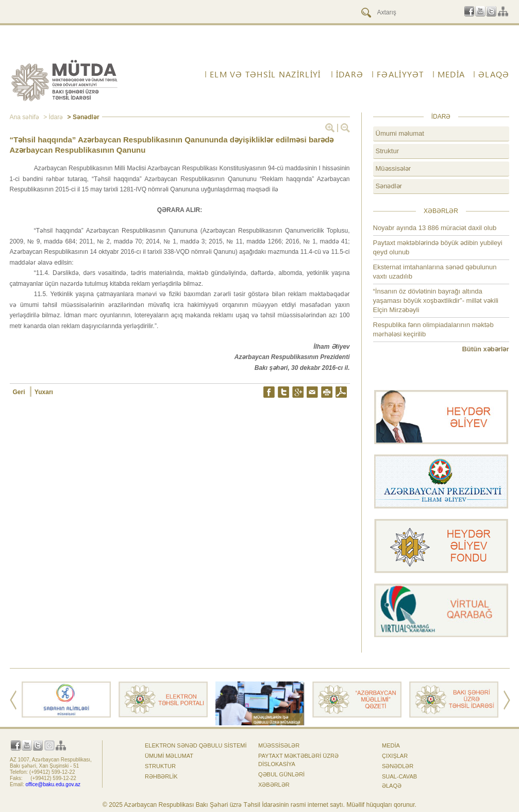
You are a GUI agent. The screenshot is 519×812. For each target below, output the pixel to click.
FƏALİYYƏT (400, 74)
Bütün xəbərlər (485, 349)
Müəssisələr (394, 168)
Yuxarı (44, 392)
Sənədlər (389, 186)
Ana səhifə (24, 117)
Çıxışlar (395, 756)
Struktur (388, 151)
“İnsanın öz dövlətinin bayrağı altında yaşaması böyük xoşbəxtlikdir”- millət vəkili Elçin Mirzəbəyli (436, 301)
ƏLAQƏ (494, 74)
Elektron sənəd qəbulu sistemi (196, 745)
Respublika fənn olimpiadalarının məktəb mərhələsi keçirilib (433, 329)
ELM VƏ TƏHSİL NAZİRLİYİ (265, 74)
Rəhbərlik (161, 776)
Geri (20, 392)
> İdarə (52, 117)
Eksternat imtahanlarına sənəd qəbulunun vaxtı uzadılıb (435, 272)
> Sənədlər (82, 117)
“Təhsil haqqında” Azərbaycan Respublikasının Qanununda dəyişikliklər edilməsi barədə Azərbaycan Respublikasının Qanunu (172, 145)
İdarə (350, 74)
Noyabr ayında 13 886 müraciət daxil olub (435, 228)
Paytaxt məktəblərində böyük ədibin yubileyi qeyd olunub (438, 247)
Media (451, 74)
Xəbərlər (274, 785)
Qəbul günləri (281, 774)
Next (507, 700)
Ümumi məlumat (400, 133)
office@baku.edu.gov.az (53, 784)
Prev (13, 700)
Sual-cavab (399, 776)
